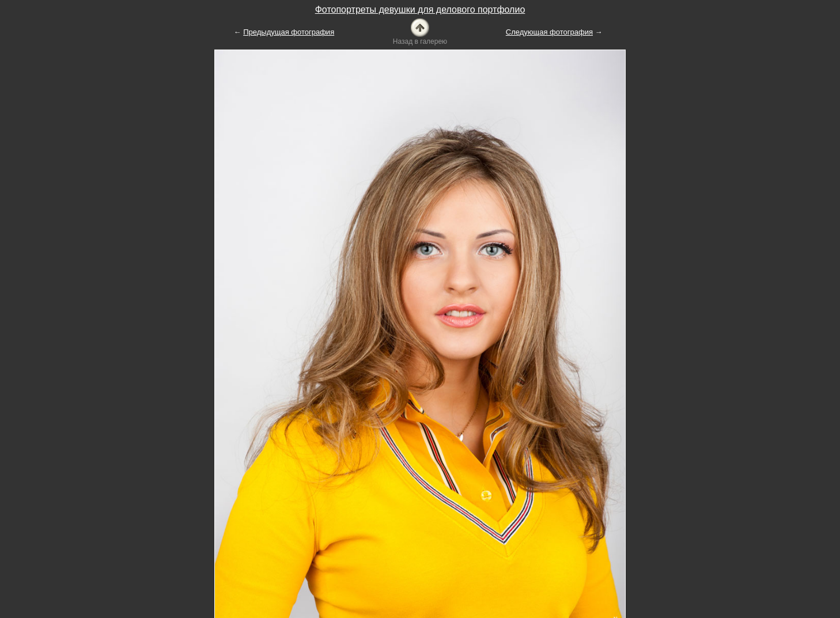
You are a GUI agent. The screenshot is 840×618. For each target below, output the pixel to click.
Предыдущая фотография (289, 32)
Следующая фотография (549, 32)
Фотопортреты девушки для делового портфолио (420, 10)
